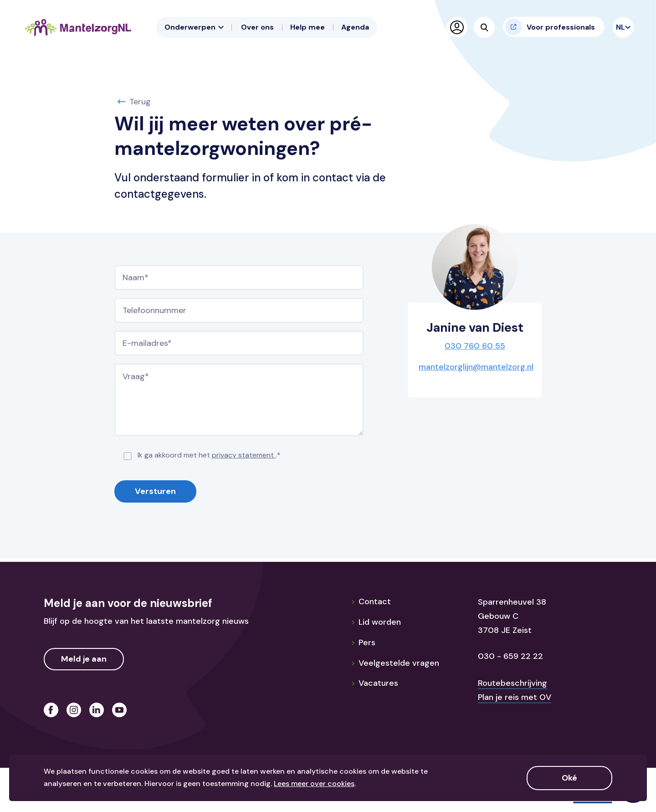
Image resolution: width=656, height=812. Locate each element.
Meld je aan (84, 659)
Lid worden (376, 622)
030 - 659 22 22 (510, 656)
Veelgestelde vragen (395, 663)
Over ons (257, 27)
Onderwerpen (194, 27)
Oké (569, 778)
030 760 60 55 (475, 346)
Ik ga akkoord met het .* (209, 455)
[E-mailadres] (239, 343)
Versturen (155, 491)
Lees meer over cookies (314, 784)
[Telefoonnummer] (239, 310)
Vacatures (374, 683)
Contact (371, 601)
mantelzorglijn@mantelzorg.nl (476, 367)
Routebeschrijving (512, 683)
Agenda (355, 27)
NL (621, 27)
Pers (363, 642)
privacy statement (244, 455)
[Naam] (239, 278)
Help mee (307, 27)
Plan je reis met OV (515, 697)
